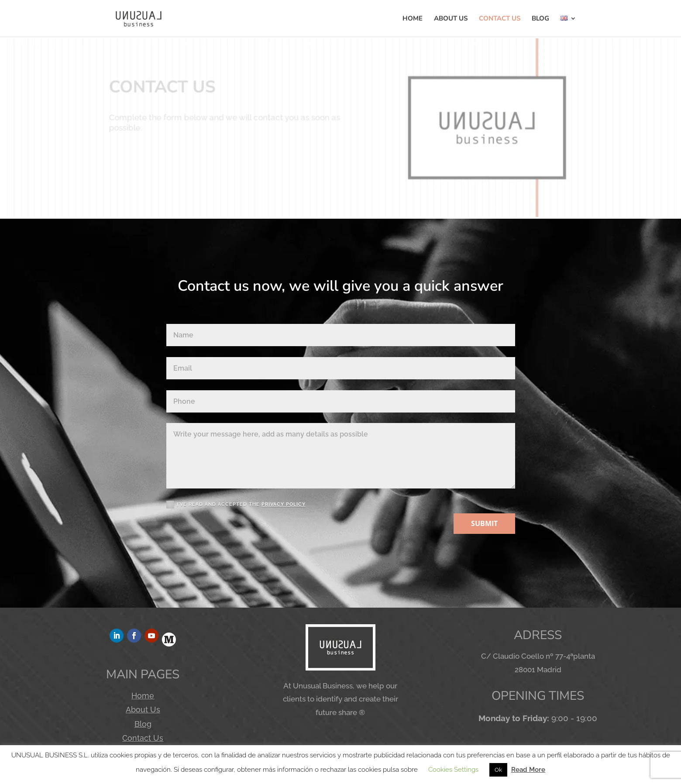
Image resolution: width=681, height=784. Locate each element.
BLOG (540, 19)
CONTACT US (500, 19)
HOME (413, 19)
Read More (528, 770)
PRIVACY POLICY (284, 504)
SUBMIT (484, 523)
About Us (143, 710)
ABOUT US (451, 19)
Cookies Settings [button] (453, 770)
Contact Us (143, 738)
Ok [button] (498, 770)
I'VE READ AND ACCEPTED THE (236, 505)
